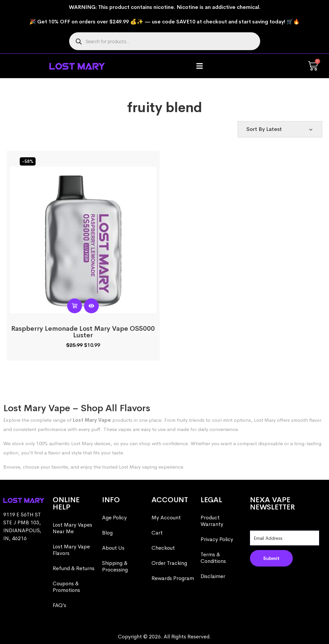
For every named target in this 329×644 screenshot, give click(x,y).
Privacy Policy (217, 539)
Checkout (163, 548)
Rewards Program (173, 578)
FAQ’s (59, 605)
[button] (200, 66)
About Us (113, 548)
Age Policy (114, 518)
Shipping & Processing (115, 566)
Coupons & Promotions (66, 587)
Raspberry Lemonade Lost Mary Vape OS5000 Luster (83, 332)
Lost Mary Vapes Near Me (72, 528)
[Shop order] (280, 129)
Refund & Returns (74, 568)
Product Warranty (212, 521)
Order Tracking (169, 563)
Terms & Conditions (213, 558)
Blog (107, 533)
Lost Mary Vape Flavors (71, 550)
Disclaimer (213, 576)
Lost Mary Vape (92, 420)
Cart (157, 533)
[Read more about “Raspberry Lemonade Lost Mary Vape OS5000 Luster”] (75, 306)
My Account (166, 518)
